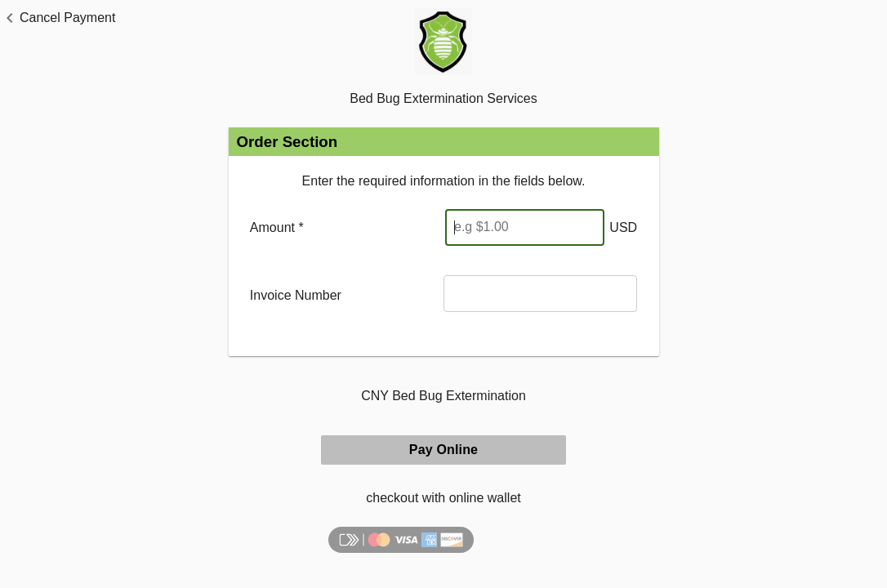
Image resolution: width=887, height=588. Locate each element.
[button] (58, 18)
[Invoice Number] (540, 294)
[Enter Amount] (525, 227)
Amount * (277, 227)
